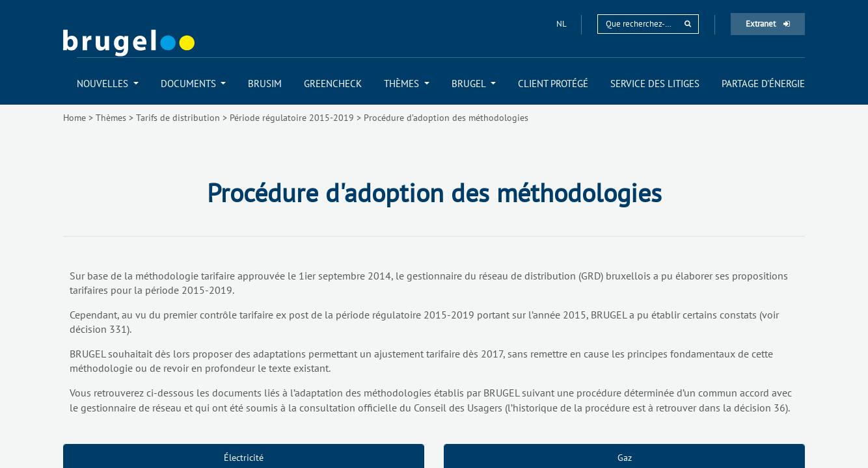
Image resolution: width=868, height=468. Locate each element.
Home (75, 118)
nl (562, 24)
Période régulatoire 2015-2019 (292, 118)
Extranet (768, 24)
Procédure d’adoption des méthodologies (446, 118)
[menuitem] (108, 84)
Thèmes (111, 118)
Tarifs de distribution (178, 118)
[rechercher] (688, 24)
